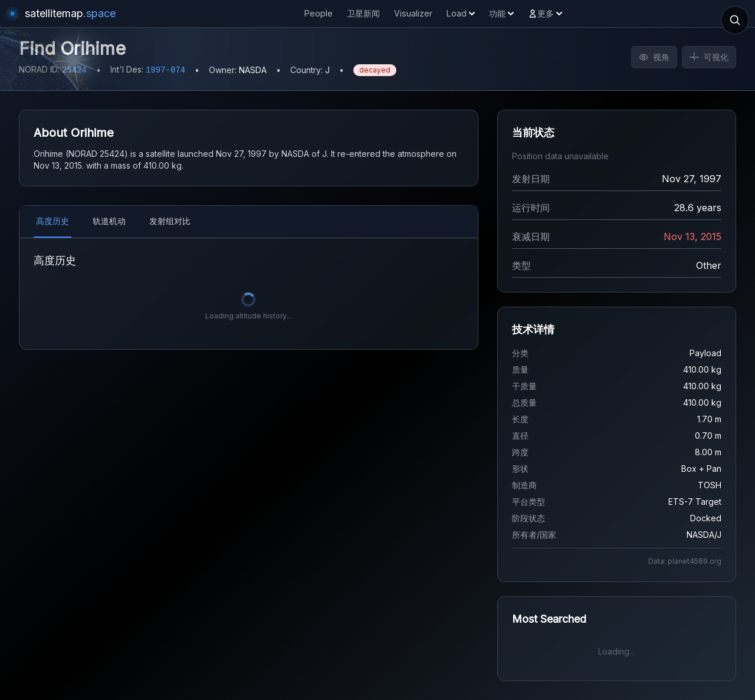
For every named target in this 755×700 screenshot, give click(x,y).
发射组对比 (170, 221)
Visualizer (413, 13)
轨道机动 (109, 221)
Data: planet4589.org (685, 561)
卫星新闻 (363, 13)
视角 (654, 57)
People (319, 13)
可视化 (709, 57)
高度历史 (52, 221)
